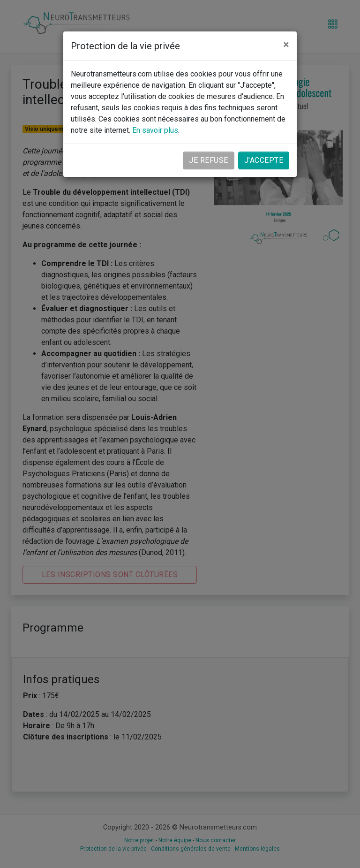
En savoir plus (155, 130)
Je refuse (209, 160)
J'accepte (264, 160)
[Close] (286, 45)
